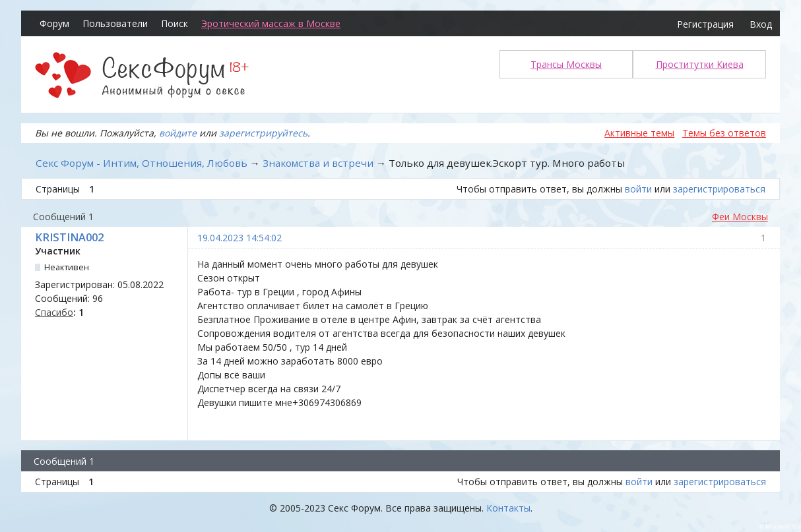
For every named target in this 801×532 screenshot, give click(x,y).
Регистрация (705, 24)
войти (638, 189)
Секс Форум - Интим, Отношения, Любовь (142, 163)
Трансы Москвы (566, 64)
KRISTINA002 (69, 237)
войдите (178, 133)
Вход (761, 24)
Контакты (508, 508)
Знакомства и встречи (318, 163)
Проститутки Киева (700, 64)
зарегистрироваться (719, 189)
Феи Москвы (740, 217)
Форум (54, 23)
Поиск (175, 23)
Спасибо (54, 312)
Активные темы (639, 133)
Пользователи (115, 23)
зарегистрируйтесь (263, 133)
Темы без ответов (724, 133)
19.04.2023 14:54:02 (240, 238)
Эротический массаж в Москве (271, 23)
